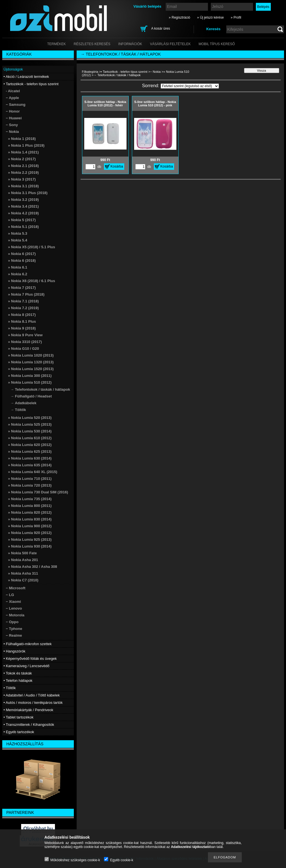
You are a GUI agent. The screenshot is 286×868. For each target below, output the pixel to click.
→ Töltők (18, 410)
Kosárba (117, 166)
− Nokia (156, 72)
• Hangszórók (15, 651)
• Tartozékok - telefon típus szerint (124, 72)
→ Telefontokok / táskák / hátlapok (40, 389)
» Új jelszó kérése (210, 17)
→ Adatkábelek (24, 403)
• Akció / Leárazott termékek (26, 77)
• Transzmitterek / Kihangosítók (29, 725)
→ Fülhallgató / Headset (31, 396)
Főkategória (90, 72)
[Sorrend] (190, 86)
